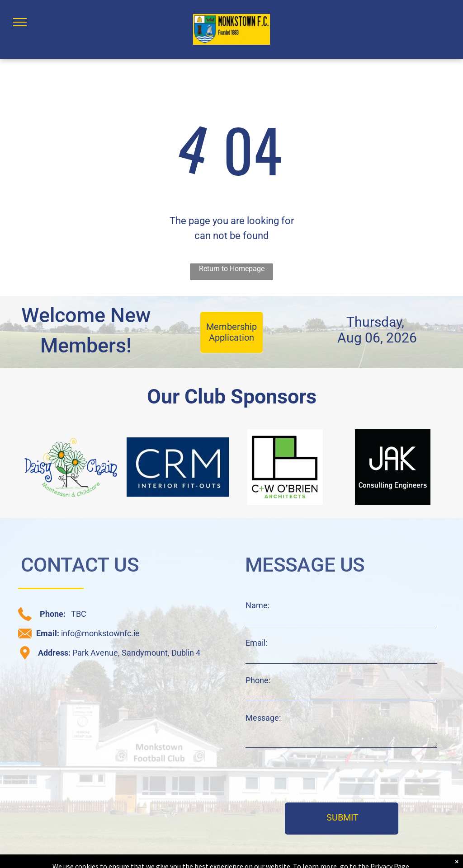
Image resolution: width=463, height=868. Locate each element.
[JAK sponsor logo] (393, 467)
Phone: (258, 680)
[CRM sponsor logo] (178, 467)
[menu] (20, 22)
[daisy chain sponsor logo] (71, 467)
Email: (256, 643)
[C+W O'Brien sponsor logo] (285, 467)
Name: (257, 605)
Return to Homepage (232, 269)
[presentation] (314, 776)
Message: (263, 718)
